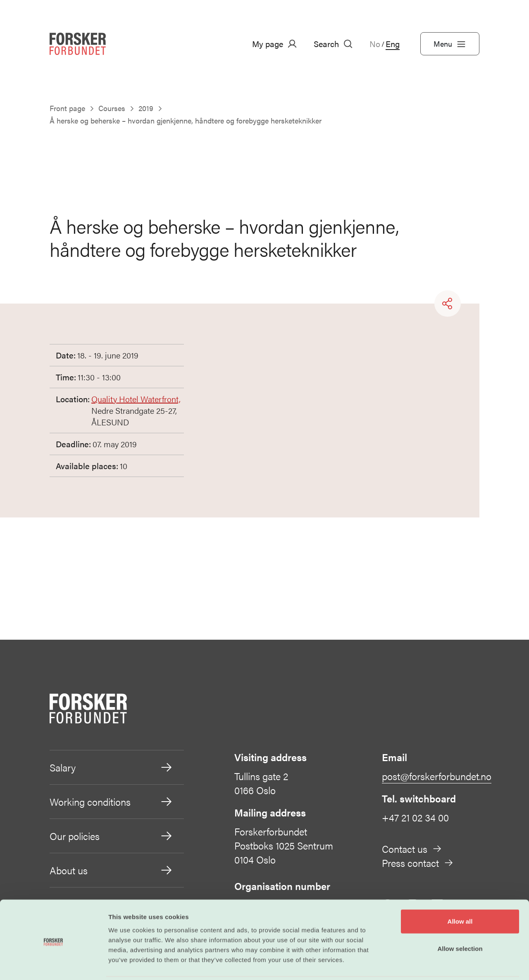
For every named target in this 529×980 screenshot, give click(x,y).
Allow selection (460, 919)
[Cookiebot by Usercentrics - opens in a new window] (54, 964)
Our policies (111, 836)
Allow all (460, 892)
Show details (434, 964)
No (375, 44)
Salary (111, 767)
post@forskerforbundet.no (437, 776)
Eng (393, 44)
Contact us (412, 849)
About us (111, 870)
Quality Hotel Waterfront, (136, 399)
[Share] (448, 304)
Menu (450, 44)
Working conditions (111, 802)
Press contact (418, 863)
